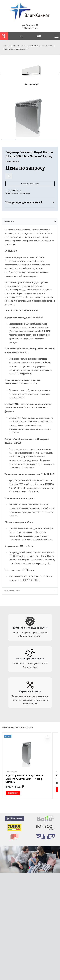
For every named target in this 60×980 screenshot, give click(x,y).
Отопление (26, 45)
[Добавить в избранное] (48, 736)
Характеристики (12, 591)
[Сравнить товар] (9, 176)
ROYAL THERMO (11, 772)
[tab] (30, 221)
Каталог (16, 45)
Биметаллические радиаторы (16, 49)
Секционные (49, 45)
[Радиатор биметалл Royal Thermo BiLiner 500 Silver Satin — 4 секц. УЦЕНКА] (27, 752)
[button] (1, 73)
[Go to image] (9, 140)
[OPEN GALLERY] (30, 115)
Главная (7, 45)
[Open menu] (56, 36)
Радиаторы (37, 45)
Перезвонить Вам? (30, 184)
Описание (9, 221)
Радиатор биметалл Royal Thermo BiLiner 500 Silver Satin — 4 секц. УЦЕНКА (25, 779)
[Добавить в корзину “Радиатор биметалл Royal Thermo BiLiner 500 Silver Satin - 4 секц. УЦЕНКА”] (13, 793)
